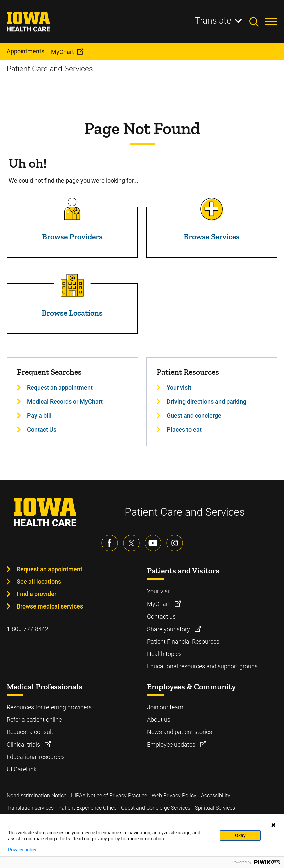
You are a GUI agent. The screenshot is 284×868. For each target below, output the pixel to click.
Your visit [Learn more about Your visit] (179, 388)
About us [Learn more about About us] (159, 720)
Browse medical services (50, 606)
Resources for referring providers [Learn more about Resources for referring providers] (49, 707)
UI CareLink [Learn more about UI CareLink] (22, 769)
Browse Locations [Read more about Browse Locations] (72, 313)
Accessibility (216, 795)
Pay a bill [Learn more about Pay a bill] (39, 416)
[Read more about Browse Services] (212, 209)
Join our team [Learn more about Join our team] (165, 707)
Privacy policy (22, 850)
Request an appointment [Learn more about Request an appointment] (60, 388)
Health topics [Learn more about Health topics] (164, 654)
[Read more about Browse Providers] (72, 209)
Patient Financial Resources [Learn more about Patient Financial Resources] (183, 641)
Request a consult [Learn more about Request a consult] (30, 732)
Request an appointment (49, 569)
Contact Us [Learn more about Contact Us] (42, 430)
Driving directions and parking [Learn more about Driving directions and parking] (206, 402)
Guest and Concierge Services (156, 808)
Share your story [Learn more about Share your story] (169, 629)
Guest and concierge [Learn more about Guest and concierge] (194, 416)
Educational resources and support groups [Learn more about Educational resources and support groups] (202, 666)
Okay (240, 835)
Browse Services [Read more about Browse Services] (212, 237)
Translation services (30, 808)
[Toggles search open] (257, 22)
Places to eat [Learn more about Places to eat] (184, 430)
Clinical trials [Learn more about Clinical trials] (24, 745)
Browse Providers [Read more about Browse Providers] (72, 237)
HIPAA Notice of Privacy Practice (109, 795)
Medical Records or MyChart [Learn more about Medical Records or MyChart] (65, 402)
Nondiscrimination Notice (36, 795)
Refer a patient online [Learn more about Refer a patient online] (34, 720)
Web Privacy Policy (174, 795)
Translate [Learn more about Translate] (213, 21)
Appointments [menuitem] (25, 51)
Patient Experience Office (87, 808)
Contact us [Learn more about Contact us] (161, 616)
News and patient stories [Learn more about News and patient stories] (179, 732)
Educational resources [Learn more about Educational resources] (36, 757)
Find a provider (36, 594)
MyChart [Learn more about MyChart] (159, 604)
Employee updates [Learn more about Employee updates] (172, 745)
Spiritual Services (215, 808)
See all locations (39, 582)
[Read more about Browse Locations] (72, 285)
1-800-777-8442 (27, 629)
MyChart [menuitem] (62, 52)
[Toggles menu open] (271, 22)
